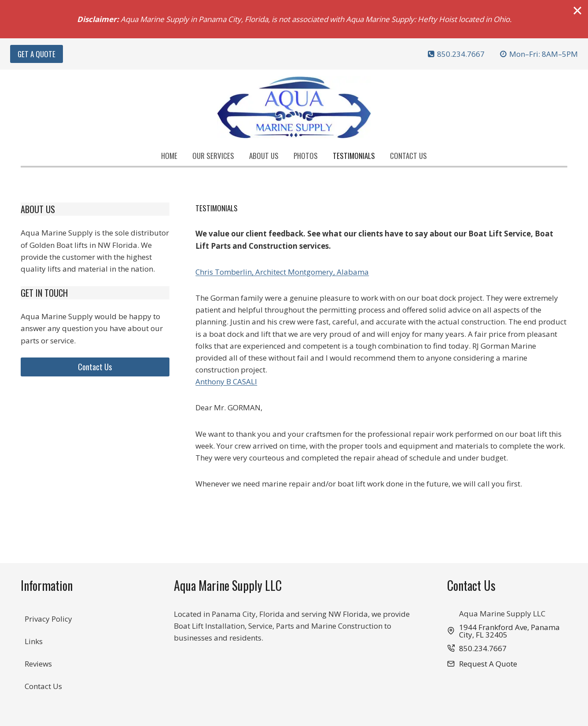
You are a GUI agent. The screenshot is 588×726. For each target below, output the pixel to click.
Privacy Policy (48, 619)
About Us (264, 156)
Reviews (38, 664)
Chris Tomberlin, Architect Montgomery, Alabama (282, 272)
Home (169, 156)
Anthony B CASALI (226, 381)
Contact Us (408, 156)
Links (34, 641)
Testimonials (354, 156)
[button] (482, 664)
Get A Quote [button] (37, 54)
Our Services (213, 156)
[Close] (577, 11)
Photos (306, 156)
